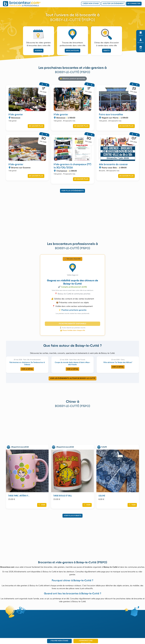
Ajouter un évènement (113, 4)
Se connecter (134, 4)
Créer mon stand (91, 4)
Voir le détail (27, 369)
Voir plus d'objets (72, 516)
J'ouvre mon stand (59, 641)
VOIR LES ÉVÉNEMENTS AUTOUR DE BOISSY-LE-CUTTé (72, 378)
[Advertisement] (73, 219)
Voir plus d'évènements (72, 191)
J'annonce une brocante (86, 642)
